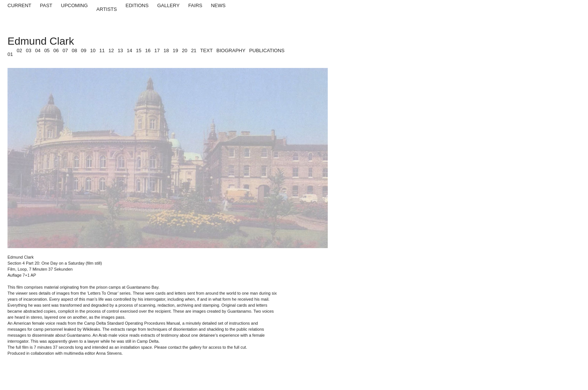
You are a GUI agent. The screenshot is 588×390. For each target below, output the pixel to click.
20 (184, 50)
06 (56, 50)
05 (47, 50)
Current (19, 5)
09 (84, 50)
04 (37, 50)
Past (46, 5)
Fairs (195, 5)
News (218, 5)
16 (148, 50)
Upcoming (75, 5)
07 (65, 50)
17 (157, 50)
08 (74, 50)
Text (206, 50)
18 (166, 50)
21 (193, 50)
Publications (267, 50)
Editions (137, 5)
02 (19, 50)
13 (120, 50)
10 (93, 50)
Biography (231, 50)
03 (28, 50)
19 (175, 50)
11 (102, 50)
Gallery (168, 5)
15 (139, 50)
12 (111, 50)
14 (129, 50)
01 (10, 54)
